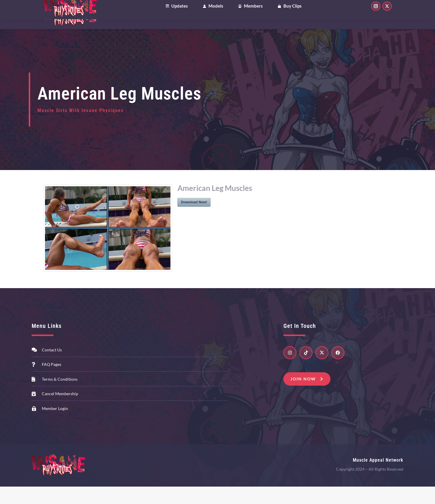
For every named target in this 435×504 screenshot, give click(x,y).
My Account (343, 9)
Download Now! (194, 220)
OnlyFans (87, 9)
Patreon (116, 9)
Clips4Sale (56, 9)
